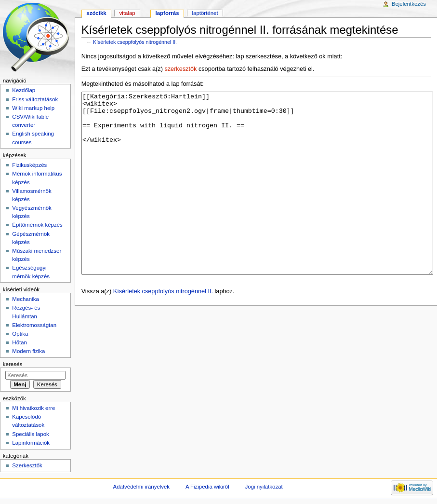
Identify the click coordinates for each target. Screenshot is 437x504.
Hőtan (20, 342)
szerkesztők (180, 69)
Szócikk (96, 13)
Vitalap (127, 13)
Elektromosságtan (34, 325)
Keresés (13, 364)
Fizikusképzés (29, 165)
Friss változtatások (35, 99)
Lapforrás (167, 13)
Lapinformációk (31, 443)
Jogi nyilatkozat (264, 487)
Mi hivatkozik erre (33, 408)
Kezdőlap (24, 90)
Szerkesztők (27, 465)
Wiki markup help (33, 108)
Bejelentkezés (409, 4)
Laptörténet (205, 13)
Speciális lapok (30, 434)
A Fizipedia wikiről (207, 487)
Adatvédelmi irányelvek (141, 487)
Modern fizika (28, 351)
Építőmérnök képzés (37, 225)
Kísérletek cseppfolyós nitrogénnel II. (135, 42)
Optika (20, 334)
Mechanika (25, 299)
